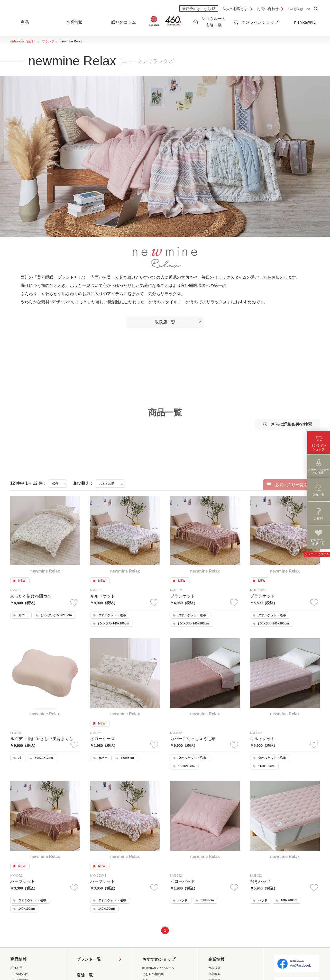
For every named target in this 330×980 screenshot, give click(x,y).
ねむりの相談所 (153, 974)
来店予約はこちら (199, 9)
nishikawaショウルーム (158, 968)
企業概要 (214, 974)
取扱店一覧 (178, 322)
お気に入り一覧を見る (292, 485)
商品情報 (19, 959)
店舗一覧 (85, 975)
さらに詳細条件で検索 (288, 424)
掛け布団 (16, 968)
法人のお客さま (235, 9)
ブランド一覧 (89, 959)
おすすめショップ (159, 959)
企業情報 (216, 959)
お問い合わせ (268, 9)
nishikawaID (305, 22)
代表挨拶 (214, 968)
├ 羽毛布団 (21, 974)
